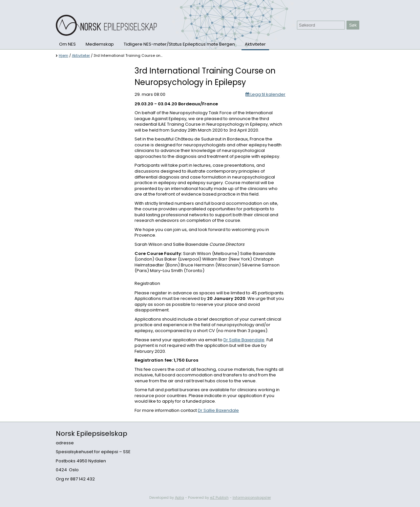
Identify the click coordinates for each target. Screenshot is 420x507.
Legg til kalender (265, 94)
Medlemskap (100, 44)
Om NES (67, 44)
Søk (353, 25)
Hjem (63, 55)
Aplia (179, 497)
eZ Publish (219, 497)
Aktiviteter (255, 44)
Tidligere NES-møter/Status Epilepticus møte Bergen (179, 44)
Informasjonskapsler (252, 497)
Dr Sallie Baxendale (244, 340)
